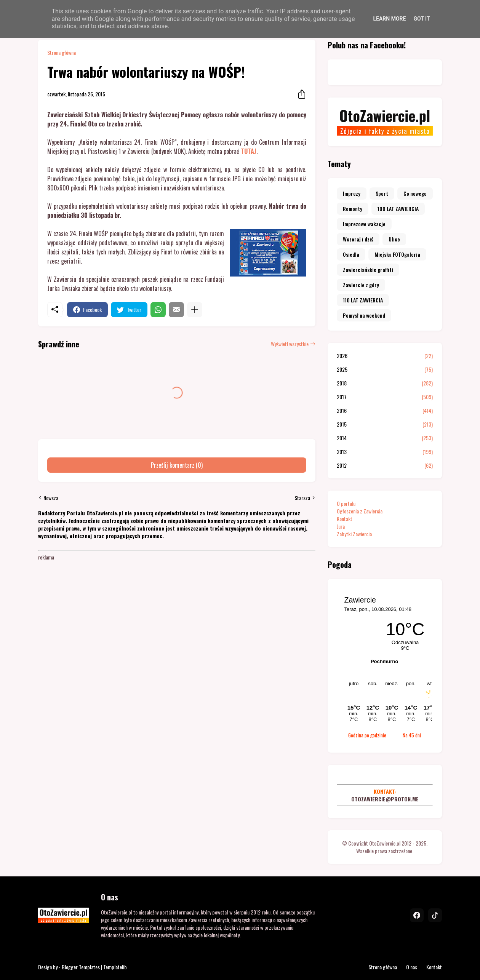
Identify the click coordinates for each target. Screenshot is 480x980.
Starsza (302, 498)
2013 (385, 452)
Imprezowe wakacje (364, 224)
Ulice (394, 239)
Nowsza (51, 498)
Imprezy (352, 193)
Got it (422, 19)
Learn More (389, 19)
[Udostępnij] (299, 94)
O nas (412, 967)
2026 (385, 356)
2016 (385, 411)
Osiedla (351, 254)
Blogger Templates (81, 967)
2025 (385, 369)
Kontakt (345, 519)
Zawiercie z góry (361, 285)
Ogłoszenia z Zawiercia (360, 511)
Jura (341, 526)
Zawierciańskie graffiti (368, 269)
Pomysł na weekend (364, 315)
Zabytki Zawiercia (354, 534)
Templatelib (115, 967)
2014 (385, 438)
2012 (385, 465)
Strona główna (62, 53)
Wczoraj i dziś (358, 239)
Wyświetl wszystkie (290, 344)
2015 (385, 424)
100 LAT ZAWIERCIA (398, 209)
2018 (385, 383)
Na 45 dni (412, 735)
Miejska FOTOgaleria (397, 254)
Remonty (353, 209)
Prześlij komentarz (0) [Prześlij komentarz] (177, 465)
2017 (385, 397)
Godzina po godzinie (367, 735)
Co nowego (415, 193)
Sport (382, 193)
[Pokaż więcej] (195, 310)
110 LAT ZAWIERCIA (363, 300)
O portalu (346, 503)
